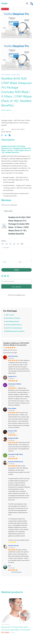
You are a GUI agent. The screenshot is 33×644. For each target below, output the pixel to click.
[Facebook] (2, 135)
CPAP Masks (6, 75)
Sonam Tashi (12, 431)
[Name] (9, 264)
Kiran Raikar (12, 408)
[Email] (24, 264)
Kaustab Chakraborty (16, 462)
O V (9, 566)
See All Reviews (17, 572)
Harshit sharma (13, 546)
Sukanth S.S (12, 376)
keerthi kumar (13, 356)
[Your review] (16, 254)
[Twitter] (6, 135)
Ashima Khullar (13, 438)
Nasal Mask (16, 75)
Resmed (8, 110)
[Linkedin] (10, 135)
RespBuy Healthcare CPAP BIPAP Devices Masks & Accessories (16, 344)
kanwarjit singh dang (15, 454)
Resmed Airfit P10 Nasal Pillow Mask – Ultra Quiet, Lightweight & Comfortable (16, 628)
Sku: (3, 129)
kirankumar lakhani (15, 384)
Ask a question (17, 287)
